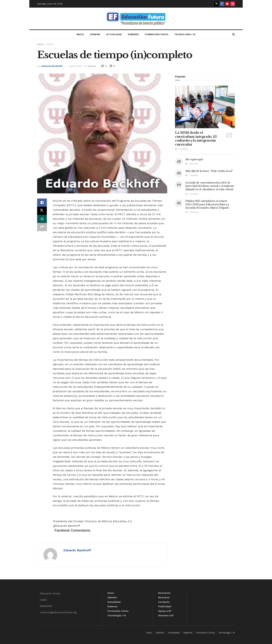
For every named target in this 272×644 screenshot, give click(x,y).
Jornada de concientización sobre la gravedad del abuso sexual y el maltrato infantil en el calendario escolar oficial (210, 186)
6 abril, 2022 (75, 66)
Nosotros (164, 597)
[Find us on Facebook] (222, 4)
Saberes (133, 34)
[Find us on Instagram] (233, 4)
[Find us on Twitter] (216, 4)
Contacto (164, 602)
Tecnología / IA (185, 34)
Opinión (95, 34)
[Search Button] (234, 34)
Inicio (80, 34)
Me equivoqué (194, 159)
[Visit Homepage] (136, 19)
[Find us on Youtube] (227, 4)
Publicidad (165, 606)
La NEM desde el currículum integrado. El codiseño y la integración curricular (196, 139)
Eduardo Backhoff (52, 66)
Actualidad (114, 34)
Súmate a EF (166, 615)
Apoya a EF (165, 611)
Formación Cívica (157, 34)
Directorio (164, 593)
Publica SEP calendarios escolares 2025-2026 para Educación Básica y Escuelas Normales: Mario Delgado (207, 204)
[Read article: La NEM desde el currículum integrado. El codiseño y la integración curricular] (205, 107)
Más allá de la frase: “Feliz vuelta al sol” (209, 171)
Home (40, 44)
